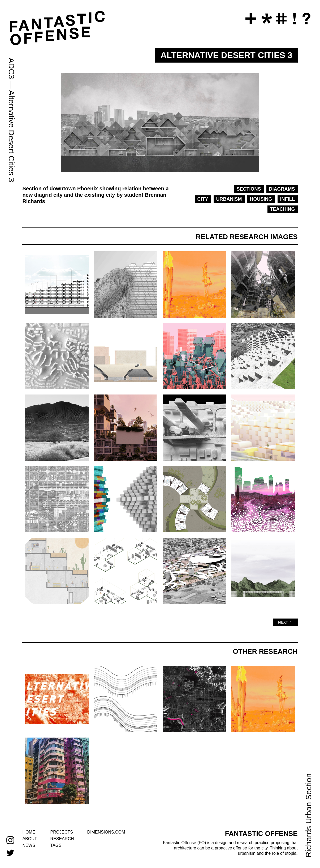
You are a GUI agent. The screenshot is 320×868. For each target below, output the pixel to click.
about (30, 839)
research (62, 839)
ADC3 (12, 68)
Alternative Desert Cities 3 (12, 136)
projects (62, 832)
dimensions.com (106, 832)
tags (56, 845)
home (29, 832)
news (29, 845)
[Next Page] (285, 622)
